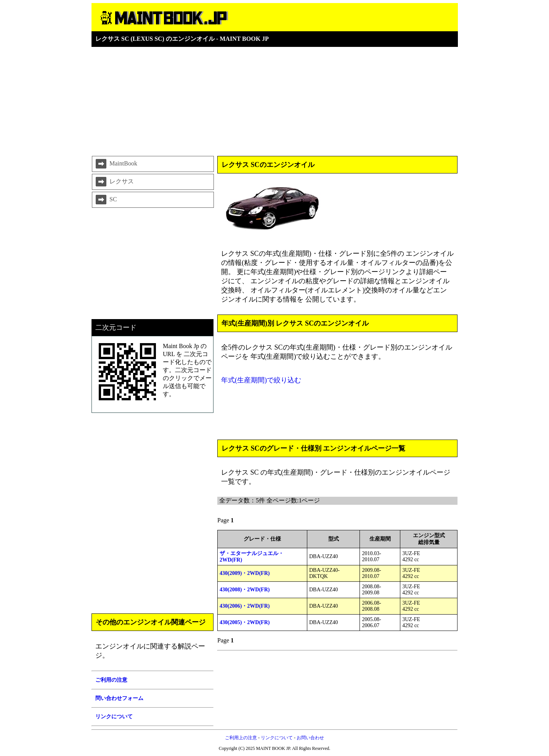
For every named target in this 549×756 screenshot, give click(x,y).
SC (106, 200)
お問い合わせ (310, 738)
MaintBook (116, 164)
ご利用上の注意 (241, 738)
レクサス (114, 182)
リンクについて (277, 738)
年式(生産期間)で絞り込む (261, 380)
